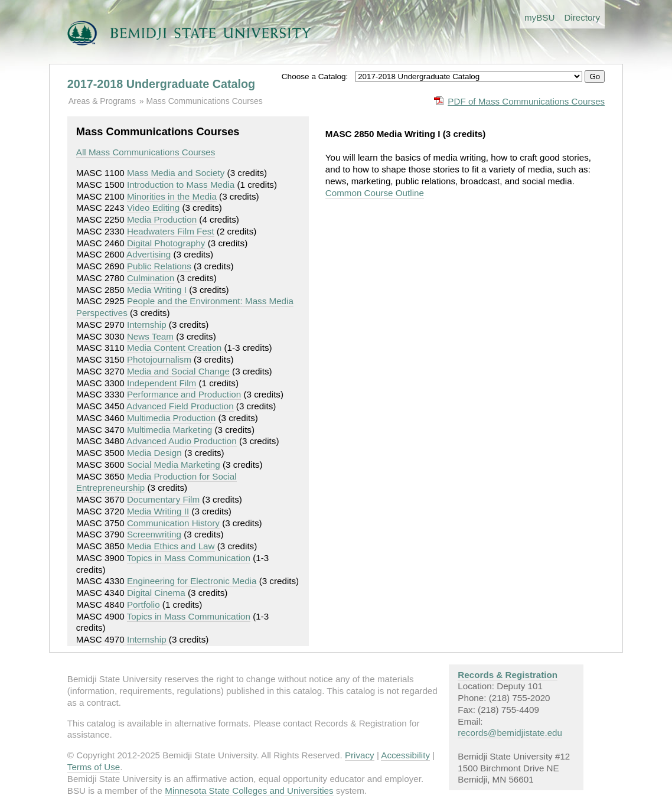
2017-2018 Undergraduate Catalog (161, 84)
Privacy (360, 755)
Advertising (149, 254)
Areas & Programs (102, 101)
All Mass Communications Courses (146, 152)
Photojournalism (159, 359)
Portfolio (143, 604)
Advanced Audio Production (182, 441)
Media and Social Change (178, 371)
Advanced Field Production (180, 406)
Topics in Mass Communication (189, 558)
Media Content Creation (174, 348)
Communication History (173, 523)
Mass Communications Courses (204, 101)
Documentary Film (163, 499)
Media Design (154, 453)
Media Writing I (157, 290)
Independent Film (162, 383)
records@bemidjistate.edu (510, 733)
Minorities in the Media (172, 196)
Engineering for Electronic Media (192, 581)
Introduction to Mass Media (181, 185)
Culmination (151, 278)
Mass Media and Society (176, 173)
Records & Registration (508, 675)
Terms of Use (94, 767)
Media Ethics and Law (171, 546)
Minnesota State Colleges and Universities (249, 791)
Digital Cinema (156, 593)
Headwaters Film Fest (171, 231)
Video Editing (153, 208)
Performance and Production (184, 394)
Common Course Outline (375, 193)
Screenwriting (154, 534)
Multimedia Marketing (169, 430)
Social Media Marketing (174, 465)
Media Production (162, 219)
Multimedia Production (171, 418)
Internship (147, 325)
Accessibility (405, 755)
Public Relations (159, 266)
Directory (582, 17)
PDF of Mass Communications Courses (526, 101)
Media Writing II (158, 511)
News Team (150, 336)
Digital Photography (166, 243)
